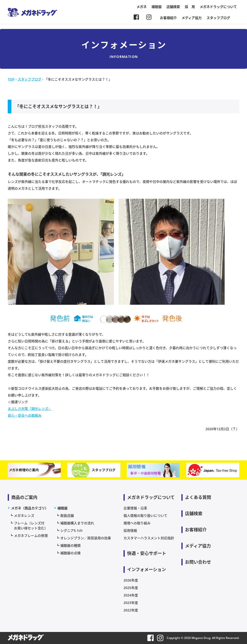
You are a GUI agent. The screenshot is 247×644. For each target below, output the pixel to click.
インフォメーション (147, 569)
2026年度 (131, 580)
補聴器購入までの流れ (77, 523)
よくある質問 (198, 497)
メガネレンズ (24, 516)
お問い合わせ (198, 562)
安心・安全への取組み (25, 415)
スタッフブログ (218, 18)
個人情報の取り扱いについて (145, 516)
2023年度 (131, 603)
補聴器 (157, 7)
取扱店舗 (67, 516)
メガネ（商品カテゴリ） (30, 508)
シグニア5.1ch (71, 530)
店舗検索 (173, 7)
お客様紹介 (168, 18)
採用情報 (130, 530)
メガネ (142, 7)
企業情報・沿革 (135, 508)
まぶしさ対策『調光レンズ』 (30, 409)
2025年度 (131, 588)
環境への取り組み (137, 523)
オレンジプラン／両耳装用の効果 (86, 538)
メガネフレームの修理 (31, 536)
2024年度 (131, 595)
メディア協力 (192, 18)
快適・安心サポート (147, 553)
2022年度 (131, 610)
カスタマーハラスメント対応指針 (149, 538)
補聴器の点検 (70, 553)
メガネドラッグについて (218, 7)
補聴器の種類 (70, 545)
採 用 (190, 7)
